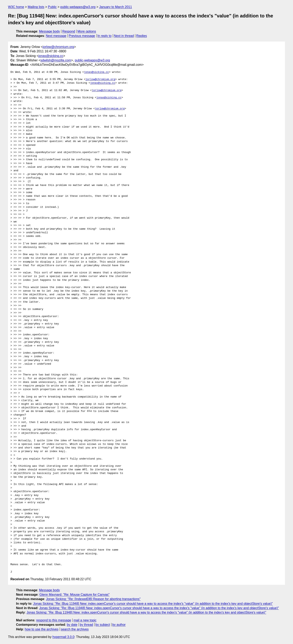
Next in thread (124, 36)
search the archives (75, 629)
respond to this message (54, 620)
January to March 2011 (116, 7)
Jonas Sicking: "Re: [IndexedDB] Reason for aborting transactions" (93, 599)
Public (52, 7)
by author (119, 625)
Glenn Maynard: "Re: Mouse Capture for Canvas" (75, 595)
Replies (142, 36)
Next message (56, 36)
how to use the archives (42, 629)
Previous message (82, 36)
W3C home (16, 7)
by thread (86, 625)
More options (87, 31)
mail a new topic (85, 620)
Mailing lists (36, 7)
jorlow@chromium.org (58, 47)
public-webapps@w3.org (78, 7)
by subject (103, 625)
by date (72, 625)
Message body (50, 31)
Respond (69, 31)
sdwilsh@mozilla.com (56, 60)
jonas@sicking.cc (51, 56)
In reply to (104, 36)
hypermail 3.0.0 (63, 637)
